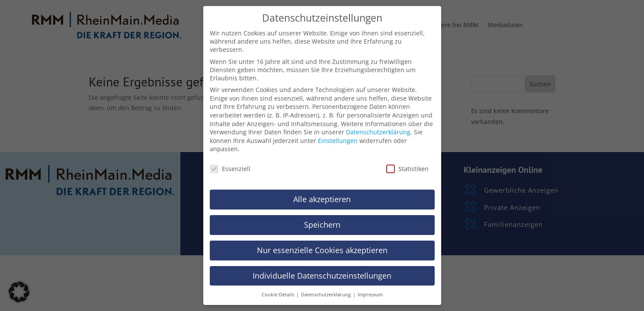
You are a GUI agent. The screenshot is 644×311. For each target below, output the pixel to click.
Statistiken (407, 169)
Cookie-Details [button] (279, 295)
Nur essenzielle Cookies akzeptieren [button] (322, 250)
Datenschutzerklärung (378, 132)
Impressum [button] (370, 295)
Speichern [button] (322, 225)
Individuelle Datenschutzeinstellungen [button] (322, 276)
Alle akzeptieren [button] (322, 199)
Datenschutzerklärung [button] (327, 295)
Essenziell (230, 169)
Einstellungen (338, 141)
